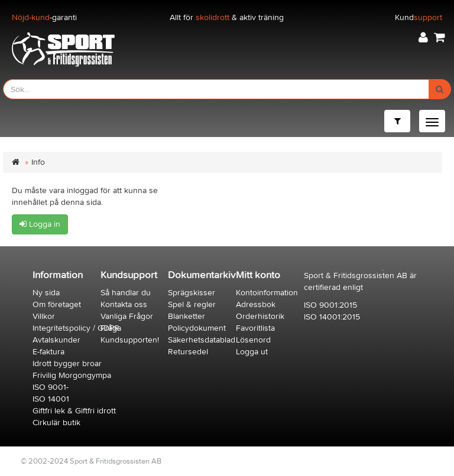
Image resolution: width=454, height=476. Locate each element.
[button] (423, 38)
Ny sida (46, 293)
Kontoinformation (267, 293)
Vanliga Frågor (127, 316)
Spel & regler (192, 304)
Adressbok (256, 304)
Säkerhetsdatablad (202, 340)
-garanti (44, 17)
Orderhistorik (260, 316)
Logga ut (252, 352)
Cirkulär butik (56, 423)
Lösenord (253, 340)
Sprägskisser (192, 293)
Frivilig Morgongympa (72, 375)
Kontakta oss (124, 304)
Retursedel (188, 352)
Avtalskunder (56, 340)
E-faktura (48, 352)
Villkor (44, 316)
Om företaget (57, 304)
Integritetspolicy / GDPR (76, 328)
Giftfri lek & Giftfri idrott (74, 411)
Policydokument (197, 328)
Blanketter (187, 316)
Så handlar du (126, 293)
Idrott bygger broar (67, 363)
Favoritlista (255, 328)
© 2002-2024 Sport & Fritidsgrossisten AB (91, 461)
